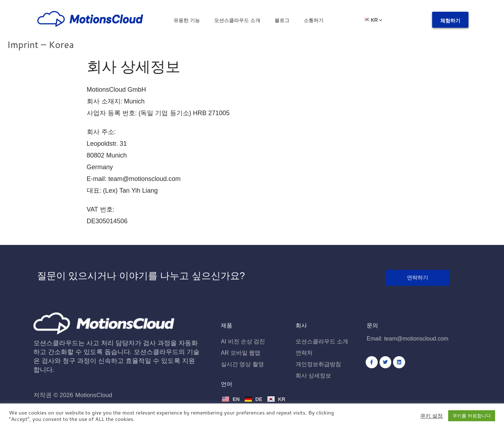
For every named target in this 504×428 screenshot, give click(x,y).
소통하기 (314, 20)
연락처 (304, 353)
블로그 (282, 20)
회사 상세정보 (313, 376)
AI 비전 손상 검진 (243, 342)
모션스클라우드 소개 (237, 20)
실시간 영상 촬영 (242, 365)
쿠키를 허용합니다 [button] (472, 416)
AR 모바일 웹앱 (241, 353)
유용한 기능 (187, 20)
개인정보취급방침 (318, 365)
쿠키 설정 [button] (431, 416)
